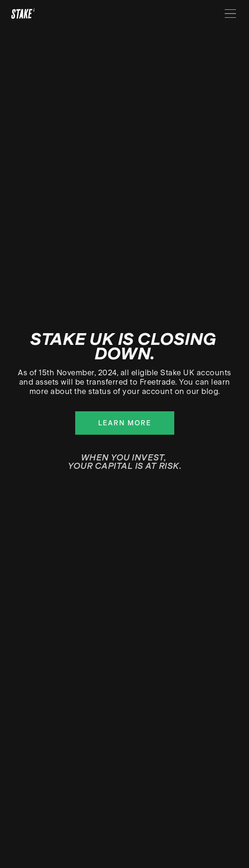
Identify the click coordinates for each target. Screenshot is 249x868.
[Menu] (230, 14)
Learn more (125, 423)
